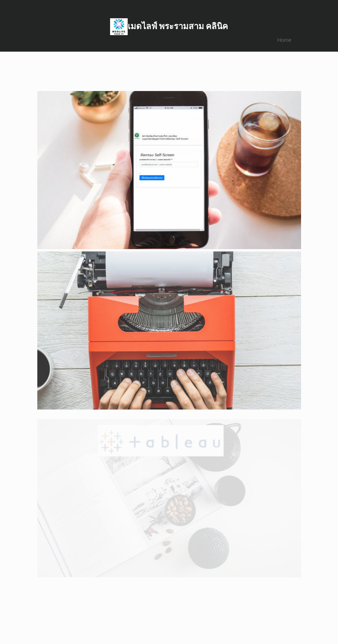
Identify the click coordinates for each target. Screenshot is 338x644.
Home (284, 40)
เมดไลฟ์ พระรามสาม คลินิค (178, 26)
